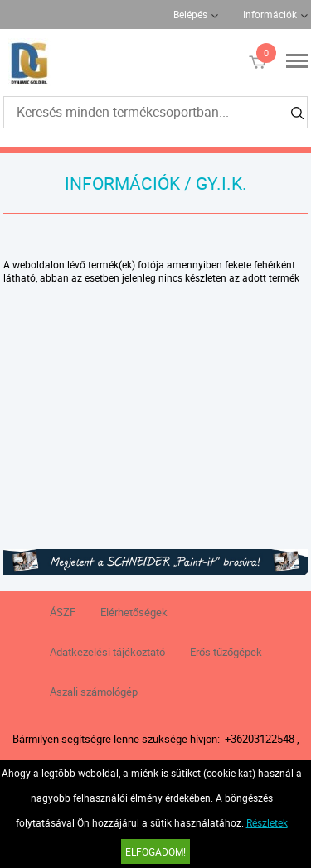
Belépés (190, 14)
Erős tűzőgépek (226, 652)
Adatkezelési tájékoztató (107, 652)
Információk (270, 14)
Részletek (267, 822)
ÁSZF (63, 612)
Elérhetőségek (134, 612)
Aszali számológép (94, 692)
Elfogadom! (155, 851)
